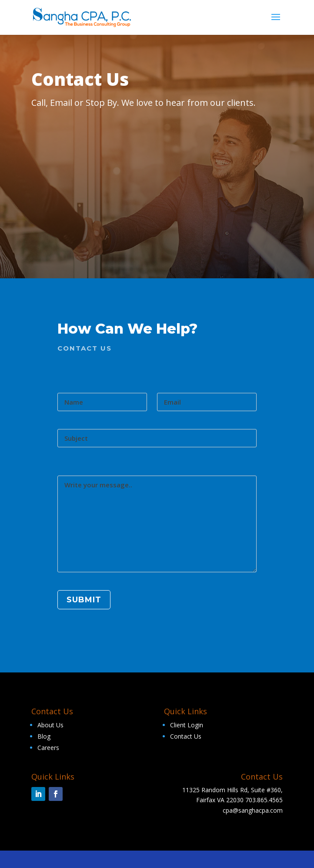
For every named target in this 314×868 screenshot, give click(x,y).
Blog (44, 736)
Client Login (187, 725)
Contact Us (186, 736)
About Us (50, 725)
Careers (48, 748)
